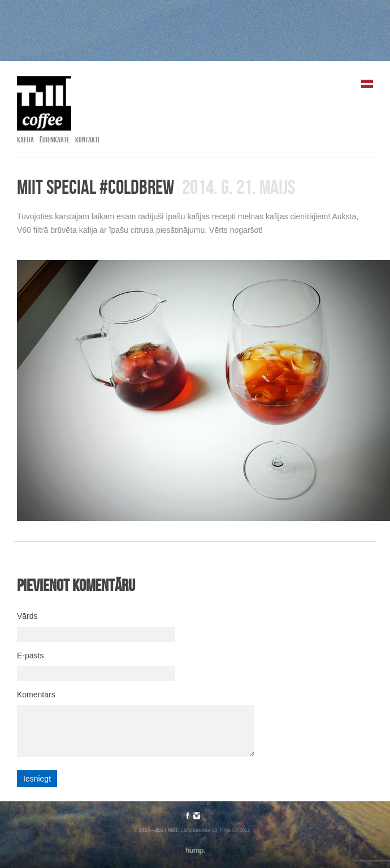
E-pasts (30, 656)
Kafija (25, 140)
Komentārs (36, 695)
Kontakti (87, 140)
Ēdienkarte (55, 140)
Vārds (27, 616)
